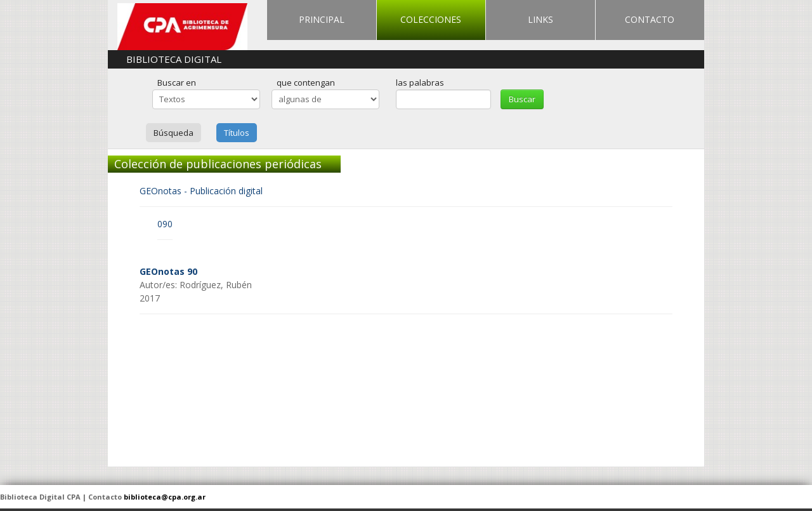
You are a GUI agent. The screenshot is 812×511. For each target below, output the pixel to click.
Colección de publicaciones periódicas (218, 164)
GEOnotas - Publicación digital (201, 191)
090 (165, 224)
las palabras (420, 83)
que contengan (306, 83)
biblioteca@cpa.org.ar (165, 497)
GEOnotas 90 (168, 271)
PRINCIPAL (322, 19)
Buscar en (177, 83)
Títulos (237, 133)
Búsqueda (174, 133)
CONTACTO (650, 19)
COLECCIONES (431, 19)
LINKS (540, 19)
